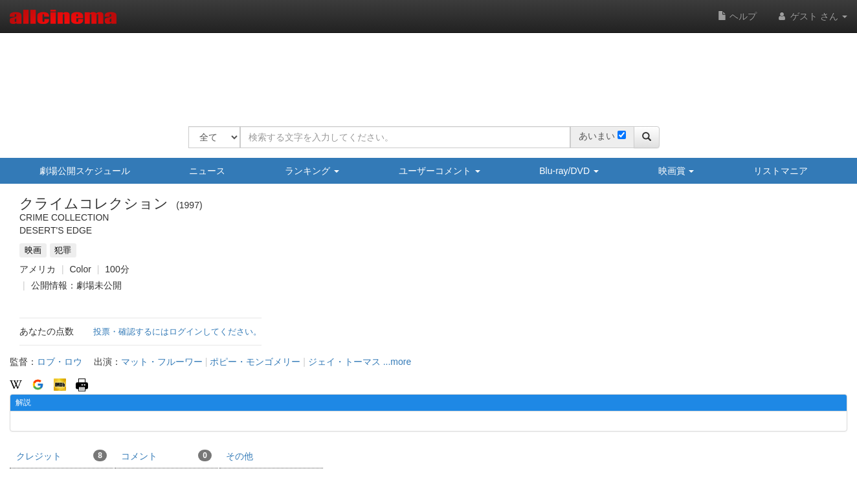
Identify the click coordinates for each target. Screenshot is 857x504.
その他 (239, 456)
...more (397, 362)
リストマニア (781, 171)
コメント (166, 455)
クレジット (61, 455)
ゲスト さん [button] (812, 16)
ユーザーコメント (440, 171)
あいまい (597, 136)
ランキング (312, 171)
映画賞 (676, 171)
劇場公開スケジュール (85, 171)
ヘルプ (737, 16)
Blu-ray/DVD (569, 171)
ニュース (207, 171)
